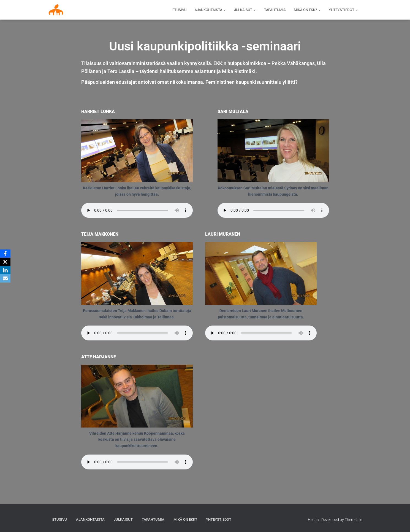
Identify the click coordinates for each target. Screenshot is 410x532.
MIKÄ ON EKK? (307, 10)
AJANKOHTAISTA (210, 10)
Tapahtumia (275, 10)
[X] (5, 262)
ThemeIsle (353, 520)
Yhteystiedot (343, 10)
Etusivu (179, 10)
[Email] (5, 278)
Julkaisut (245, 10)
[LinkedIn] (5, 270)
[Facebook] (5, 254)
